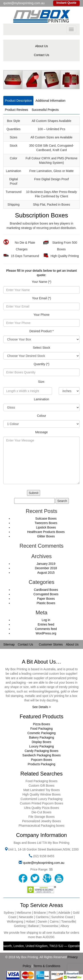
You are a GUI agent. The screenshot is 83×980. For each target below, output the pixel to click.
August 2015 (46, 573)
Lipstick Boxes (46, 527)
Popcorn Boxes (41, 760)
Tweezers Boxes (46, 523)
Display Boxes (41, 742)
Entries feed (46, 624)
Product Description (18, 101)
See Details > (42, 707)
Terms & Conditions (47, 966)
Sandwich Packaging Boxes (41, 755)
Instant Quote (66, 3)
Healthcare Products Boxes (46, 532)
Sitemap (9, 644)
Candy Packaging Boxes (41, 751)
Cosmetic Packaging (42, 733)
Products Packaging (41, 764)
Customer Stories (51, 644)
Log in (46, 620)
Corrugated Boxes (46, 594)
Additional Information (50, 101)
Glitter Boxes (46, 536)
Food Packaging (41, 729)
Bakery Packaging (41, 737)
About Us (42, 46)
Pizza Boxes (41, 724)
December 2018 (46, 568)
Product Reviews (16, 110)
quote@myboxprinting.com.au (44, 863)
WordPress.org (46, 633)
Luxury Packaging (41, 746)
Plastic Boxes (46, 603)
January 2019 (46, 564)
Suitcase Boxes (46, 518)
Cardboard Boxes (46, 590)
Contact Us (41, 55)
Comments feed (46, 629)
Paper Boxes (46, 599)
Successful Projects (45, 110)
